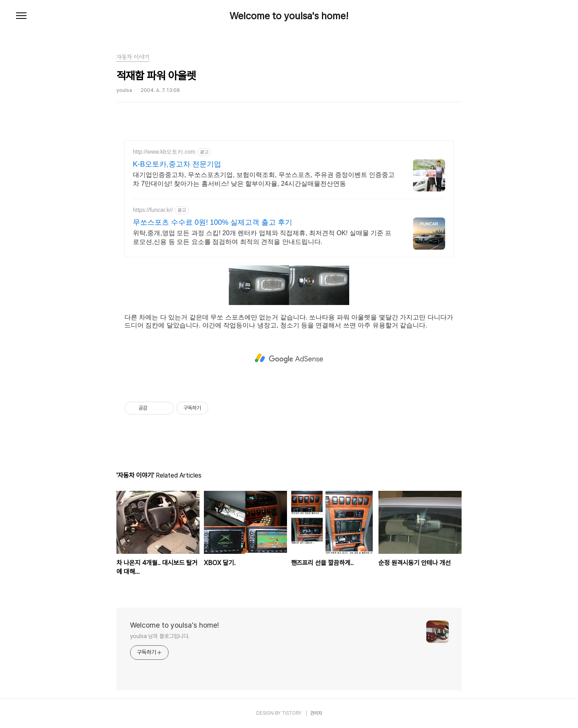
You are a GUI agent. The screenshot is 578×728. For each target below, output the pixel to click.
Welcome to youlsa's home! (289, 16)
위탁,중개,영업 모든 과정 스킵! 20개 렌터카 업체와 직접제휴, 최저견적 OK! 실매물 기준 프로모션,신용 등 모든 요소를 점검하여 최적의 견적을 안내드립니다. (262, 237)
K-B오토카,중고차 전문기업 (177, 164)
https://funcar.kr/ (153, 210)
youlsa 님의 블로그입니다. (160, 636)
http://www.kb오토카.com (164, 152)
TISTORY (292, 713)
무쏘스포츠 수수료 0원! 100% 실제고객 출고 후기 (213, 222)
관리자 (316, 713)
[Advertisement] (289, 358)
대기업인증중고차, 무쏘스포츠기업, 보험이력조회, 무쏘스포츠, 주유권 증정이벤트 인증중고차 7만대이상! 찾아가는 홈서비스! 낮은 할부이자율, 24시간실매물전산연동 (264, 179)
